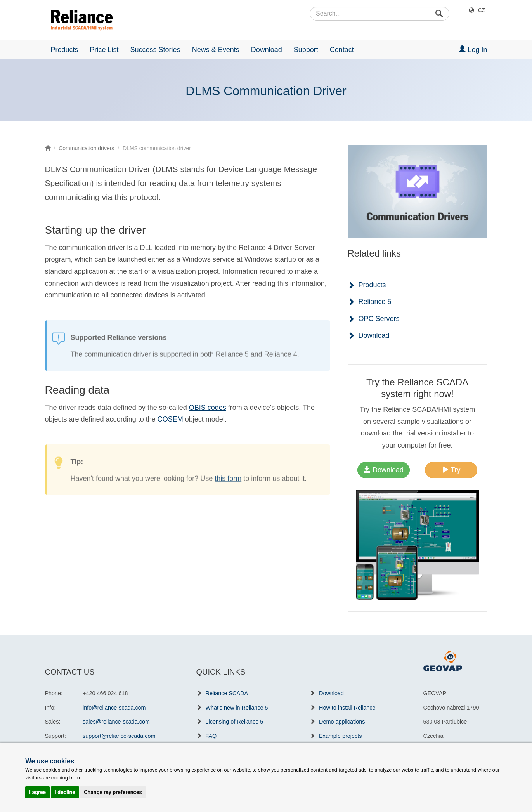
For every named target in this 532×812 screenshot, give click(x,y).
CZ (482, 10)
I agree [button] (37, 792)
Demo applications (342, 722)
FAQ (211, 736)
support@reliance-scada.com (119, 736)
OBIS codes (208, 408)
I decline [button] (65, 792)
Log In (473, 49)
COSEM (170, 419)
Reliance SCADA (227, 693)
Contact (342, 50)
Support (306, 50)
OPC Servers (379, 319)
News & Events (216, 50)
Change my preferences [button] (113, 792)
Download (267, 50)
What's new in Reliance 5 (237, 708)
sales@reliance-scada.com (116, 722)
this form (228, 487)
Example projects (340, 736)
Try (451, 470)
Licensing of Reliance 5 (235, 722)
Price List (104, 50)
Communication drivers (86, 148)
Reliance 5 (375, 302)
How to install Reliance (347, 708)
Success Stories (155, 50)
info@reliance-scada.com (114, 708)
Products (65, 50)
